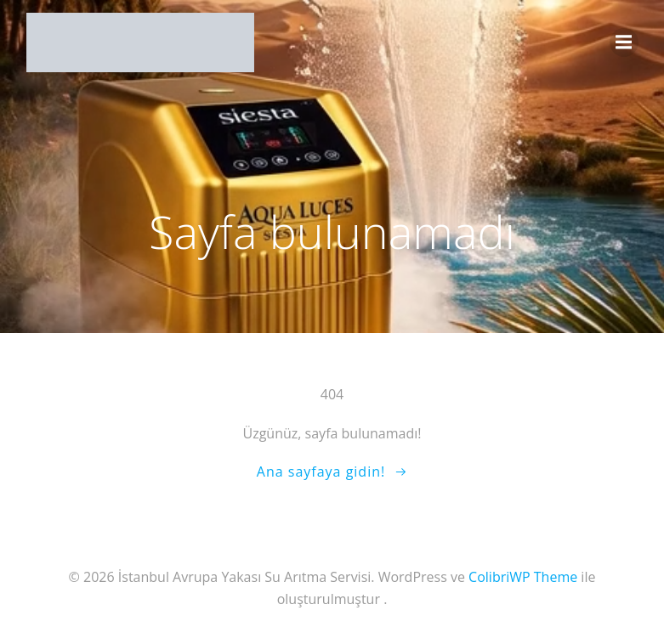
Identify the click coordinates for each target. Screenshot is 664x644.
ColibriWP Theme (523, 577)
